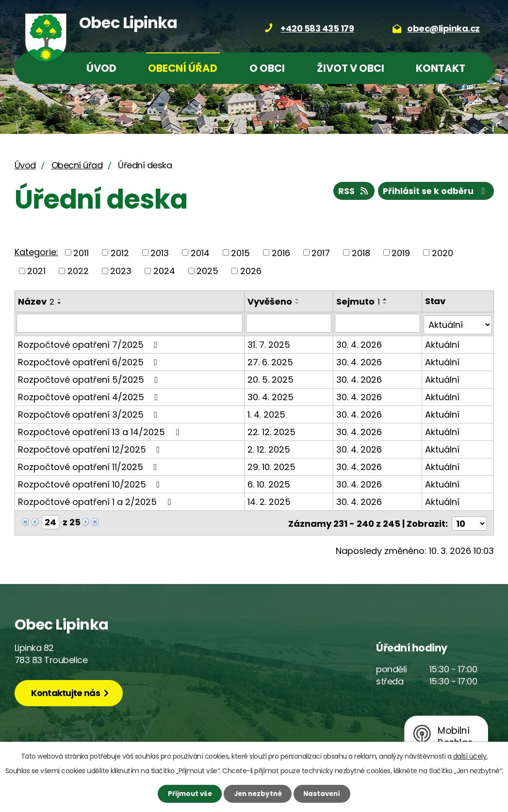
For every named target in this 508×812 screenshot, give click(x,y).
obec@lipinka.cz (443, 28)
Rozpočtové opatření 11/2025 (90, 465)
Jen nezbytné (258, 793)
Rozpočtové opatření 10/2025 (91, 482)
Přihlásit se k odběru (434, 192)
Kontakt (441, 68)
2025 (207, 271)
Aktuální (443, 343)
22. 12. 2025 (272, 430)
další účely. (470, 755)
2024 (164, 271)
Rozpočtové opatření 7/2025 (90, 343)
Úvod (101, 68)
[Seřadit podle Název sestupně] (60, 303)
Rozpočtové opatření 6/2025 (90, 360)
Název (36, 301)
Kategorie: (36, 252)
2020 (442, 252)
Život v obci (351, 68)
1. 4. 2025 (267, 413)
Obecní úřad (183, 68)
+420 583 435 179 (317, 28)
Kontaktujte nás (68, 690)
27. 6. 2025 (271, 360)
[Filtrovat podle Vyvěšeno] (289, 323)
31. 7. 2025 (269, 343)
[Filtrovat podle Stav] (458, 323)
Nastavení (327, 793)
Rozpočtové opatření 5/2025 (90, 378)
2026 (251, 271)
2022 (78, 271)
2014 (200, 252)
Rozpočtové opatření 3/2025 (90, 413)
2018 (361, 252)
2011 (81, 252)
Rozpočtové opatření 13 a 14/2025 (100, 430)
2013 (160, 252)
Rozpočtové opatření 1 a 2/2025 (96, 500)
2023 (121, 271)
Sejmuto (359, 301)
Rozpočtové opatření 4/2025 (90, 395)
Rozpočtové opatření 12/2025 (91, 447)
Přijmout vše (185, 793)
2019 (401, 252)
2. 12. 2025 (269, 447)
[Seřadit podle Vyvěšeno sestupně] (298, 303)
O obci (267, 68)
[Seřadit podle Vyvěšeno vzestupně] (298, 299)
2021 (36, 271)
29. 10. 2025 (272, 465)
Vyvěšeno (270, 301)
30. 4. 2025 (271, 395)
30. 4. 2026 (360, 343)
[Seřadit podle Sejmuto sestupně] (386, 303)
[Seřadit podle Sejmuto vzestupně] (386, 299)
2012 (120, 252)
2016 (281, 252)
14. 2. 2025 (270, 500)
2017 (321, 252)
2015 (240, 252)
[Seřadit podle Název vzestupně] (60, 299)
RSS (349, 192)
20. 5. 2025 (271, 378)
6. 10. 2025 (269, 482)
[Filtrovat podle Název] (130, 323)
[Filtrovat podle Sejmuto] (378, 323)
